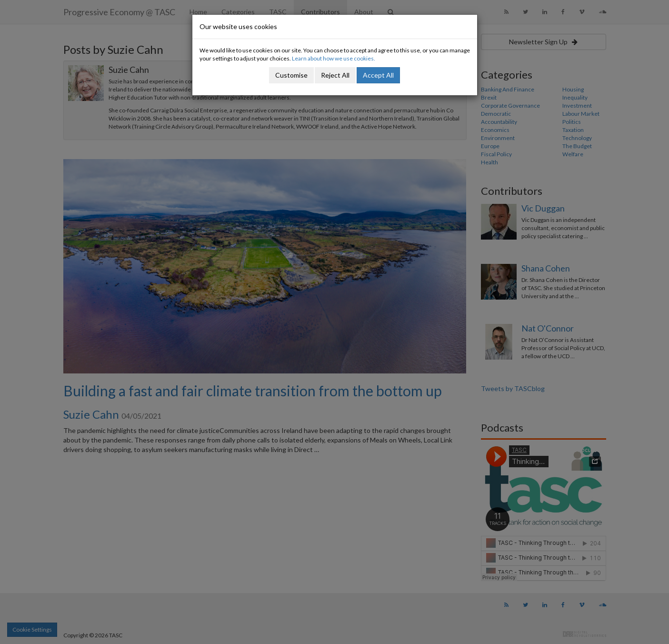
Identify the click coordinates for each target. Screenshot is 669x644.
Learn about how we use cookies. (334, 58)
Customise (291, 75)
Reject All (335, 75)
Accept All (378, 75)
